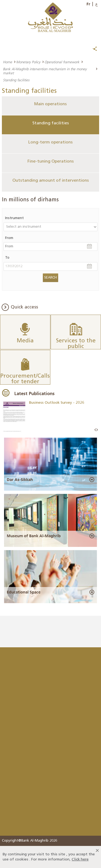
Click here (80, 860)
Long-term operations (50, 142)
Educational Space (24, 592)
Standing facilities (51, 123)
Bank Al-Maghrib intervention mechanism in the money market (45, 71)
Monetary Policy (28, 62)
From (9, 238)
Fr (88, 4)
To (7, 258)
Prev (95, 430)
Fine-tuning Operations (51, 161)
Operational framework (62, 62)
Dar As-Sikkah (20, 480)
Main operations (50, 104)
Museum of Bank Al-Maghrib (34, 536)
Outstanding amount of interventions (51, 181)
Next (97, 430)
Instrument (14, 218)
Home (8, 62)
